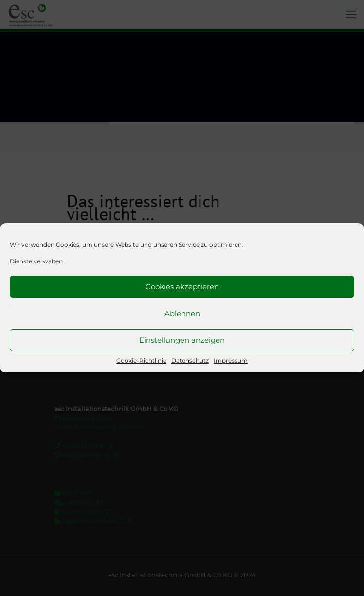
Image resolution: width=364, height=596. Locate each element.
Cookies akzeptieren (182, 287)
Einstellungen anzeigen (182, 340)
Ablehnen (182, 313)
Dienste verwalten (36, 261)
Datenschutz (190, 361)
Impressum (231, 361)
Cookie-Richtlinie (141, 361)
